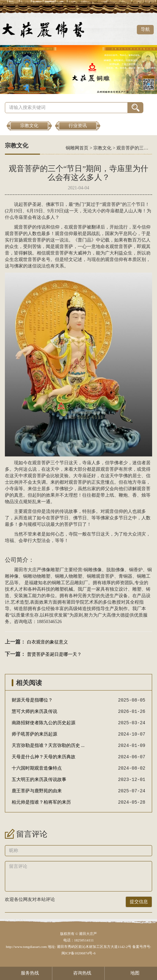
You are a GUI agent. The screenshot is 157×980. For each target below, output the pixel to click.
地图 (131, 973)
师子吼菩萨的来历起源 (34, 734)
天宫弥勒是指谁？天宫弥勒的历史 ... (48, 745)
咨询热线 (78, 973)
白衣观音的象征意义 (47, 642)
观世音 (30, 240)
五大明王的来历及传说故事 (39, 779)
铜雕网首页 (77, 148)
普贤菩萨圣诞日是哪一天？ (54, 654)
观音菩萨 (111, 204)
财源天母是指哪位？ (32, 700)
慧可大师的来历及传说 (34, 711)
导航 (145, 29)
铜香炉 (136, 570)
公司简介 (17, 560)
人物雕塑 (73, 576)
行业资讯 (78, 126)
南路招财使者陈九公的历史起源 (44, 723)
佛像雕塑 (50, 570)
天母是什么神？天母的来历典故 (44, 757)
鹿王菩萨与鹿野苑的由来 (37, 791)
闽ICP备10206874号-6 (78, 953)
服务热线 (26, 973)
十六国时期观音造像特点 (37, 768)
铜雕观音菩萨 (100, 576)
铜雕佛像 (93, 570)
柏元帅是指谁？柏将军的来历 (41, 802)
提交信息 (139, 902)
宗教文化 (29, 126)
